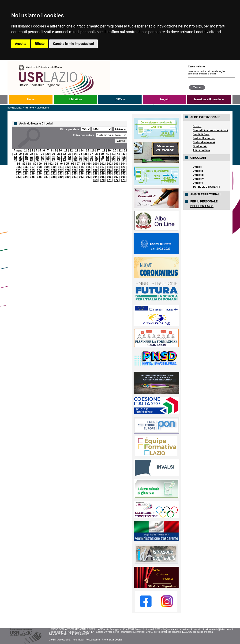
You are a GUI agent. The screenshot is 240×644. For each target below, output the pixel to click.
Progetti (165, 99)
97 (78, 164)
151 (116, 174)
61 (108, 157)
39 (102, 154)
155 (32, 177)
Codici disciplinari (204, 142)
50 (48, 157)
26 (32, 154)
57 (86, 157)
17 (98, 151)
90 (40, 164)
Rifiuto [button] (40, 44)
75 (70, 160)
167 (116, 177)
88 (29, 164)
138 (25, 174)
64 (124, 157)
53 (64, 157)
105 (18, 167)
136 (123, 170)
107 (32, 167)
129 (74, 170)
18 (104, 151)
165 (102, 177)
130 (81, 170)
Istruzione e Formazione (209, 99)
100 (95, 164)
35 (81, 154)
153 (18, 177)
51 (53, 157)
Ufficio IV (198, 179)
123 (32, 170)
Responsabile (93, 640)
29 (48, 154)
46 (26, 157)
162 (81, 177)
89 (35, 164)
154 (25, 177)
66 (21, 160)
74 (64, 160)
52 (59, 157)
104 (123, 164)
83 (113, 160)
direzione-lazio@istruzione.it (218, 629)
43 (124, 154)
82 (108, 160)
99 (89, 164)
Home (31, 99)
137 (18, 174)
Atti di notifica (201, 150)
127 (60, 170)
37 (91, 154)
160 (67, 177)
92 (51, 164)
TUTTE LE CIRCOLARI (206, 187)
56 (81, 157)
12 (71, 151)
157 (46, 177)
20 (114, 151)
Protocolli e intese (204, 138)
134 (109, 170)
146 (81, 174)
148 (95, 174)
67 (26, 160)
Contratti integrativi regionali (210, 130)
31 (59, 154)
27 (37, 154)
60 (102, 157)
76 (75, 160)
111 (60, 167)
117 (102, 167)
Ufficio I (197, 167)
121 (18, 170)
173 (123, 180)
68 (32, 160)
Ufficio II (198, 171)
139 (32, 174)
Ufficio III (198, 175)
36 (86, 154)
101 (102, 164)
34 (75, 154)
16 (93, 151)
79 (91, 160)
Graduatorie (200, 146)
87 (24, 164)
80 (97, 160)
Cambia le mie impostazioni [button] (73, 44)
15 (88, 151)
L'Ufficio (120, 99)
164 (95, 177)
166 (109, 177)
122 (25, 170)
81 (102, 160)
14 (82, 151)
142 (53, 174)
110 (53, 167)
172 (116, 180)
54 (70, 157)
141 (46, 174)
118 (109, 167)
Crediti (52, 640)
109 (46, 167)
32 (64, 154)
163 (88, 177)
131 (88, 170)
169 (95, 180)
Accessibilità (64, 640)
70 (43, 160)
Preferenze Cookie (112, 640)
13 (77, 151)
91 (46, 164)
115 (88, 167)
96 (73, 164)
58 (91, 157)
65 (15, 160)
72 (53, 160)
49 (43, 157)
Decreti (197, 126)
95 (67, 164)
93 (56, 164)
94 (62, 164)
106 (25, 167)
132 (95, 170)
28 (43, 154)
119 (116, 167)
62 (113, 157)
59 (97, 157)
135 (116, 170)
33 (70, 154)
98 (84, 164)
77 (81, 160)
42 (118, 154)
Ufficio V (198, 183)
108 (39, 167)
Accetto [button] (21, 44)
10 (60, 151)
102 (109, 164)
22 (126, 151)
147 (88, 174)
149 (102, 174)
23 (15, 154)
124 (39, 170)
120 (123, 167)
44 (15, 157)
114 (81, 167)
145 (74, 174)
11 (66, 151)
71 (48, 160)
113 (74, 167)
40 (108, 154)
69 (37, 160)
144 (67, 174)
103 (116, 164)
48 (37, 157)
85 (124, 160)
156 (39, 177)
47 (32, 157)
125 (46, 170)
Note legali (78, 640)
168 (123, 177)
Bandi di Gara (201, 134)
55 (75, 157)
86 (18, 164)
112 (67, 167)
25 (26, 154)
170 (102, 180)
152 (123, 174)
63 (118, 157)
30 (53, 154)
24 (21, 154)
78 (86, 160)
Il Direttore (75, 99)
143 (60, 174)
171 (109, 180)
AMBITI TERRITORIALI (205, 194)
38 (97, 154)
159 (60, 177)
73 (59, 160)
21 (120, 151)
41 (113, 154)
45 (21, 157)
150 (109, 174)
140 (39, 174)
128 (67, 170)
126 (53, 170)
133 (102, 170)
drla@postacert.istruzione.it (176, 629)
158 (53, 177)
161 (74, 177)
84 (118, 160)
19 (109, 151)
